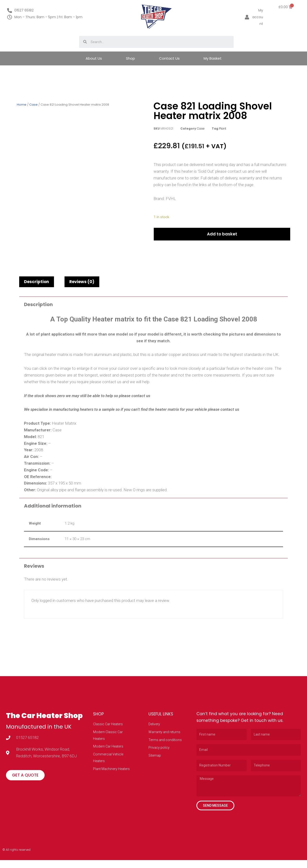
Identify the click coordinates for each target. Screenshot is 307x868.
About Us (94, 58)
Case (33, 105)
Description (36, 284)
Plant (223, 128)
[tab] (37, 284)
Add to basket (223, 236)
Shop (130, 58)
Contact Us (169, 58)
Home (22, 105)
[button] (25, 784)
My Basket (213, 58)
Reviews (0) (82, 284)
